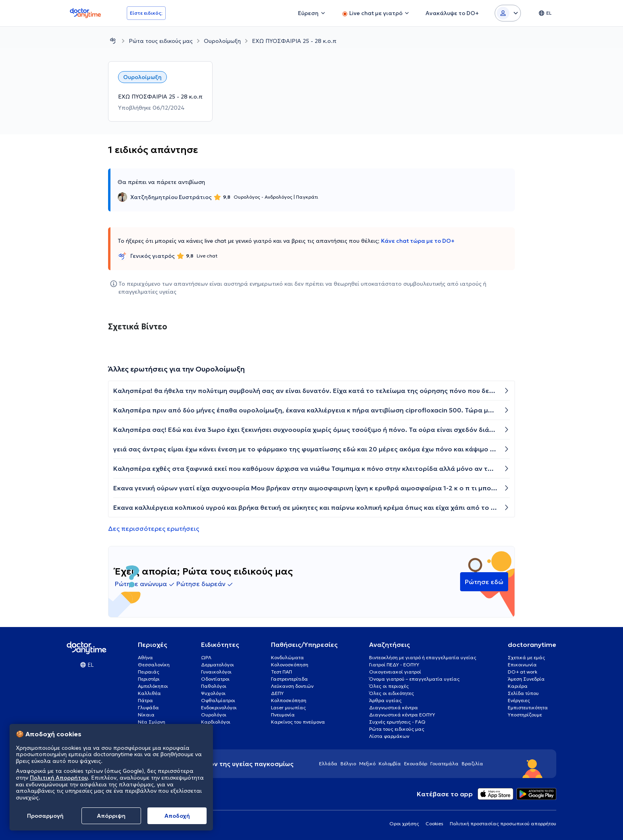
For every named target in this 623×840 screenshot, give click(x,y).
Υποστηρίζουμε (525, 715)
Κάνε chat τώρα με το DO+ (418, 241)
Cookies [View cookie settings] (434, 824)
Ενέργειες (519, 700)
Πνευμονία (283, 715)
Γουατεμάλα (444, 764)
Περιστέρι (149, 679)
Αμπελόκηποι (153, 686)
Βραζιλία (472, 764)
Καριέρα (518, 686)
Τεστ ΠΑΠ (282, 672)
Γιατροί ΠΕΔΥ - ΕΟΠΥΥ (394, 665)
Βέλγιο (348, 764)
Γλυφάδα (148, 707)
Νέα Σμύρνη (152, 722)
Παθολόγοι (214, 686)
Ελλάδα (328, 764)
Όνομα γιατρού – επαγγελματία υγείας (414, 679)
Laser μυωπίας (288, 707)
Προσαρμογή (45, 816)
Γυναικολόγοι (216, 672)
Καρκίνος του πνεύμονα (298, 722)
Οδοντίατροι (215, 679)
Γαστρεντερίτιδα (289, 679)
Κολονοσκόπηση (290, 665)
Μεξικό (367, 764)
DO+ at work (522, 672)
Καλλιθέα (149, 693)
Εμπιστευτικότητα (528, 707)
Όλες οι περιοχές (389, 686)
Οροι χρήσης (404, 824)
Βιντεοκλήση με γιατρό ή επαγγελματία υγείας (423, 657)
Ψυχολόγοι (213, 693)
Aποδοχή (177, 816)
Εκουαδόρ (416, 764)
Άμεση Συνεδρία (526, 679)
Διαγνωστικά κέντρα (394, 707)
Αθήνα (145, 657)
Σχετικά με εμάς (526, 657)
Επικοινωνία (522, 665)
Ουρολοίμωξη (222, 41)
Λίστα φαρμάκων (389, 736)
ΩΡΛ (206, 657)
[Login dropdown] (508, 13)
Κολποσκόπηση (289, 700)
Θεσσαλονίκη (154, 665)
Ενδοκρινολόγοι (219, 707)
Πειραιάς (149, 672)
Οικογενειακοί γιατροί (395, 672)
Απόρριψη (111, 816)
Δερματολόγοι (218, 665)
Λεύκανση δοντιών (292, 686)
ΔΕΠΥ (277, 693)
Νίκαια (146, 715)
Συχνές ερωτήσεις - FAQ (397, 722)
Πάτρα (145, 700)
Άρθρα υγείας (385, 700)
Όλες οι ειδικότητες (392, 693)
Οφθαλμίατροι (218, 700)
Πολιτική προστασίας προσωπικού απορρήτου (503, 824)
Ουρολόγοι (214, 715)
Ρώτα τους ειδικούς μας (161, 41)
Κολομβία (390, 764)
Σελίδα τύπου (523, 693)
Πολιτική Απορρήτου (59, 778)
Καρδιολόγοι (216, 722)
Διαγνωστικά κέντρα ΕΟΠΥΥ (402, 715)
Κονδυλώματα (287, 657)
